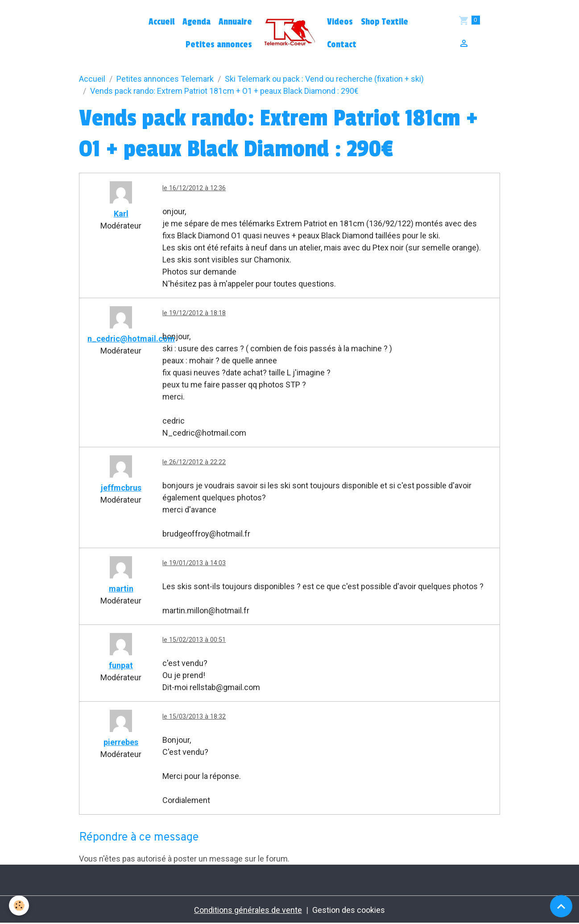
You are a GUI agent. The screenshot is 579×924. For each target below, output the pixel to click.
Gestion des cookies (349, 910)
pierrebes (121, 742)
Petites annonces (219, 45)
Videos (340, 22)
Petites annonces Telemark (165, 79)
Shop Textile (385, 22)
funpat (121, 665)
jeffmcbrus (121, 488)
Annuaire (235, 22)
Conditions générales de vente (248, 910)
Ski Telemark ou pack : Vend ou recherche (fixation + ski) (324, 79)
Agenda (196, 22)
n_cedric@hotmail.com (131, 339)
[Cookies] (19, 905)
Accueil (161, 22)
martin (121, 589)
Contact (342, 45)
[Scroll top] (561, 906)
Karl (121, 214)
